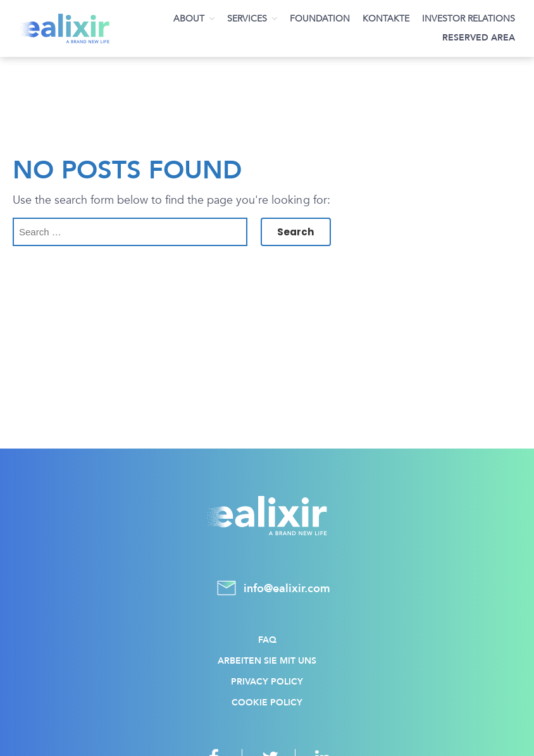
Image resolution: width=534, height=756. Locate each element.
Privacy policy (267, 682)
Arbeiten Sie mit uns (267, 661)
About (189, 19)
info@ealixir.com (267, 589)
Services (247, 19)
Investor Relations (469, 19)
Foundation (320, 19)
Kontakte (386, 19)
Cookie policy (267, 703)
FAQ (267, 640)
